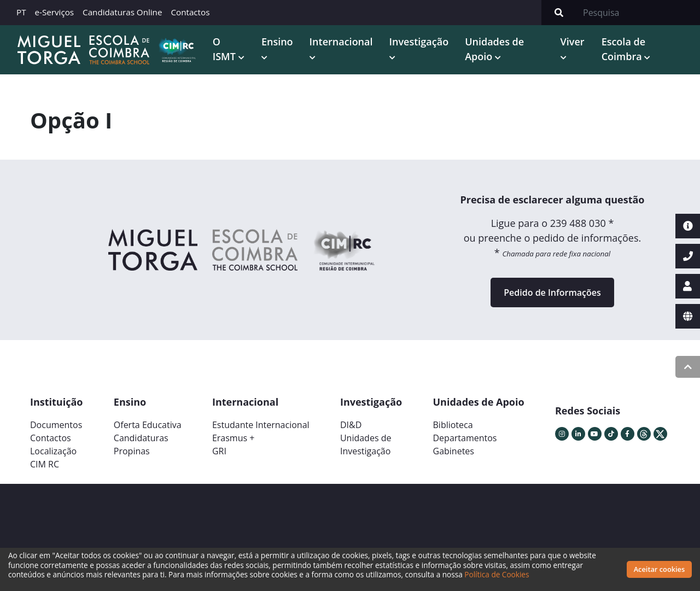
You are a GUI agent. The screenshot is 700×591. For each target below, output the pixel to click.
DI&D (351, 424)
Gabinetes (454, 450)
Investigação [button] (418, 41)
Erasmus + (234, 437)
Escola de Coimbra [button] (622, 48)
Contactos (190, 12)
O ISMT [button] (223, 48)
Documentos (56, 424)
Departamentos (465, 437)
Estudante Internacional (261, 424)
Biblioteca (453, 424)
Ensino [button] (276, 41)
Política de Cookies (497, 574)
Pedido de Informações (552, 292)
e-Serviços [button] (55, 12)
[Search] (638, 13)
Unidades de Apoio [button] (493, 48)
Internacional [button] (340, 41)
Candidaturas (141, 437)
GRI (219, 450)
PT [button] (21, 12)
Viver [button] (571, 41)
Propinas (132, 450)
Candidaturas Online (122, 12)
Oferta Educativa (148, 424)
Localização (53, 450)
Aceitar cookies (660, 569)
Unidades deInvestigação (366, 444)
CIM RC (45, 464)
